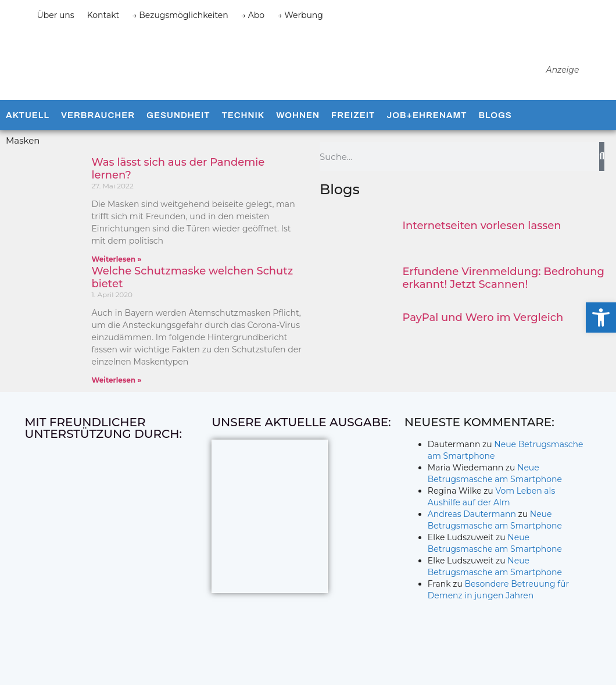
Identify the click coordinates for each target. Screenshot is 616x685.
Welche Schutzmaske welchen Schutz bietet (193, 289)
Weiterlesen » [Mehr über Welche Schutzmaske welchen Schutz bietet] (117, 392)
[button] (601, 317)
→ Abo (253, 15)
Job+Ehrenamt (427, 127)
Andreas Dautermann (472, 526)
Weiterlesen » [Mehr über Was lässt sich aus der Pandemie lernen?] (117, 271)
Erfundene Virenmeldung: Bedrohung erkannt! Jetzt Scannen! (504, 290)
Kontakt (103, 15)
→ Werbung (300, 15)
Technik (243, 127)
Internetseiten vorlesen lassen (482, 237)
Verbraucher (98, 127)
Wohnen (298, 127)
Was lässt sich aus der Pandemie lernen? (178, 180)
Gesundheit (178, 127)
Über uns (56, 15)
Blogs (495, 127)
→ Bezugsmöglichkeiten (180, 15)
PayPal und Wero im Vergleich (483, 329)
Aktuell (28, 127)
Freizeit (353, 127)
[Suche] (602, 168)
